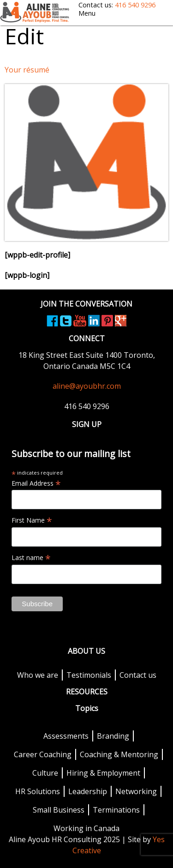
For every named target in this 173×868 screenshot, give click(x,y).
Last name (31, 558)
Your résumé (27, 70)
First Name (32, 520)
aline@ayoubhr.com (87, 386)
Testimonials (89, 675)
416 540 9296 (135, 5)
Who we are (38, 675)
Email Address (36, 483)
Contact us (138, 675)
